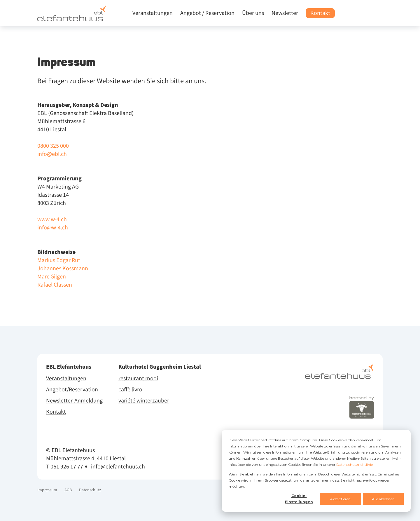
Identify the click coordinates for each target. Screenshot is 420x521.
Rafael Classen (55, 285)
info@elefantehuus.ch (118, 467)
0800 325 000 (53, 146)
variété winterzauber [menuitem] (144, 401)
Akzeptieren (340, 499)
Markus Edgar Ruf (59, 260)
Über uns (253, 13)
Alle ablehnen (383, 499)
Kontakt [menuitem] (56, 412)
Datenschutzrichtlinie (355, 465)
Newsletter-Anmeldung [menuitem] (74, 401)
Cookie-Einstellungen (299, 499)
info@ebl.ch (52, 154)
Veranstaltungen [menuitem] (66, 379)
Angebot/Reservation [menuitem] (72, 390)
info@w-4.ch (53, 228)
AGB (68, 490)
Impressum (47, 490)
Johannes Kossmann (63, 269)
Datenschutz (90, 490)
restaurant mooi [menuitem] (138, 379)
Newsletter (285, 13)
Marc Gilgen (52, 277)
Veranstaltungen (153, 13)
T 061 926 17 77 (65, 467)
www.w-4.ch (52, 219)
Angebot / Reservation (207, 13)
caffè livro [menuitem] (130, 390)
